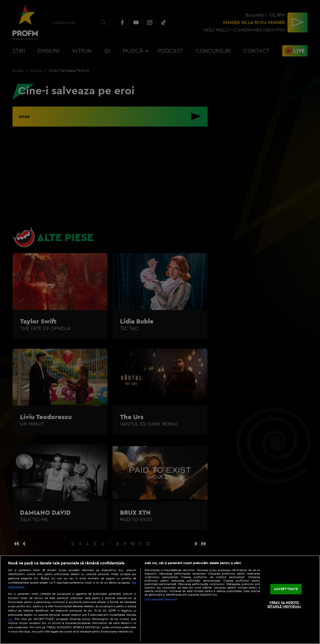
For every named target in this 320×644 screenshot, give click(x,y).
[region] (160, 600)
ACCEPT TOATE (286, 589)
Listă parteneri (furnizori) (161, 599)
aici (10, 619)
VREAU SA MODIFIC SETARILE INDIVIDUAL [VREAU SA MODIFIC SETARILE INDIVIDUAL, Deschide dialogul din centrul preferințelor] (284, 604)
